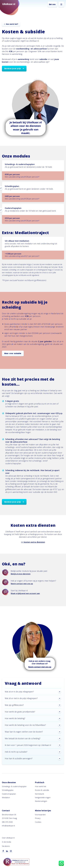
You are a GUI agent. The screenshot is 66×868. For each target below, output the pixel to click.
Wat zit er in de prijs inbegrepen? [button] (33, 692)
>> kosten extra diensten (33, 542)
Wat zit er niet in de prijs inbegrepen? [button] (33, 698)
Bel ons (52, 4)
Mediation (6, 798)
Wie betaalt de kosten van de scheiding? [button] (33, 738)
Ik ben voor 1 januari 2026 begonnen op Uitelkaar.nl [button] (33, 745)
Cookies (38, 822)
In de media (6, 842)
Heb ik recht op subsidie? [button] (33, 752)
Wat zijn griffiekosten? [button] (33, 705)
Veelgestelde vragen (43, 798)
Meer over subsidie (13, 353)
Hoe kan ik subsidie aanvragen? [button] (33, 759)
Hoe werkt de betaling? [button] (33, 718)
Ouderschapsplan (9, 794)
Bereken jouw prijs (13, 69)
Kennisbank (39, 794)
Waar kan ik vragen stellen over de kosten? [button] (33, 732)
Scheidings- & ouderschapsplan (14, 786)
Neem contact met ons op (22, 584)
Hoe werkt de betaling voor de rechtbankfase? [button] (33, 725)
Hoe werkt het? (12, 24)
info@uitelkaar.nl (8, 826)
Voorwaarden (40, 815)
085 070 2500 (7, 822)
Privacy (38, 818)
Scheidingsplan (8, 790)
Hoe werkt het (41, 786)
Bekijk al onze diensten (21, 574)
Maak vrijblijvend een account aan (25, 593)
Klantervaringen (41, 801)
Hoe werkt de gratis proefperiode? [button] (33, 712)
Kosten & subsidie (42, 790)
